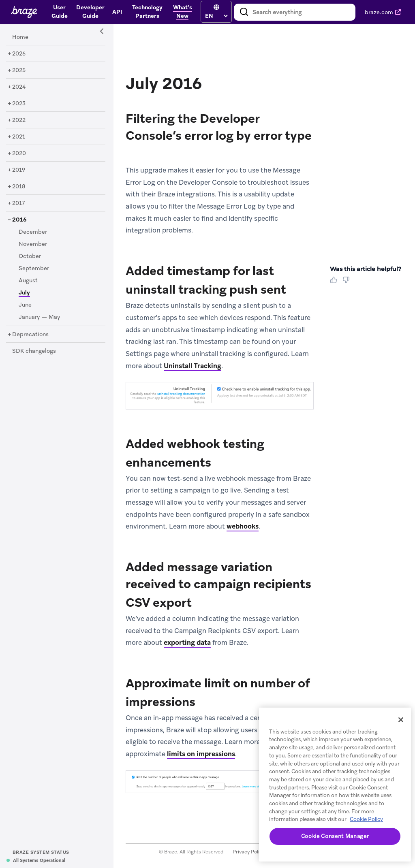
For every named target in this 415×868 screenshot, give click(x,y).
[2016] (19, 220)
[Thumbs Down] (348, 283)
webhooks (243, 526)
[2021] (19, 137)
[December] (33, 232)
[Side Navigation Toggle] (102, 32)
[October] (30, 256)
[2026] (19, 54)
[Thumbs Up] (335, 283)
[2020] (19, 154)
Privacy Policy (249, 852)
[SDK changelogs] (34, 351)
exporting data (187, 642)
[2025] (19, 70)
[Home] (20, 37)
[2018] (19, 187)
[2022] (19, 120)
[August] (28, 281)
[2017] (18, 203)
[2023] (19, 104)
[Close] (401, 720)
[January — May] (40, 317)
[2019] (19, 170)
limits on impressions (201, 754)
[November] (33, 244)
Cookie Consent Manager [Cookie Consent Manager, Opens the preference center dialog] (335, 836)
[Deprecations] (30, 335)
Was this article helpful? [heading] (366, 269)
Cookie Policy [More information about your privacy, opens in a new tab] (366, 819)
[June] (25, 305)
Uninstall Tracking (193, 366)
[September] (34, 269)
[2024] (19, 87)
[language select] (216, 16)
